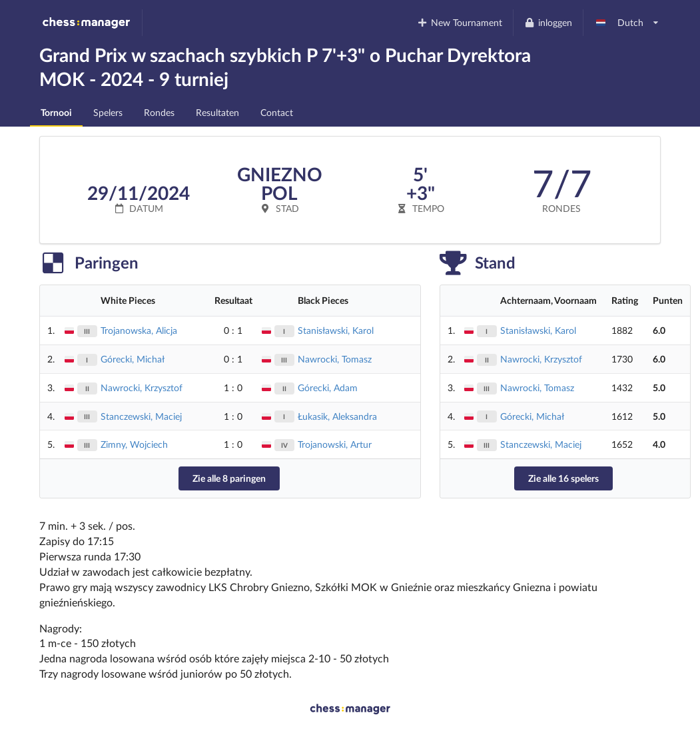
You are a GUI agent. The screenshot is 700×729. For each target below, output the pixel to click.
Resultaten (217, 112)
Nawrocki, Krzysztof (142, 387)
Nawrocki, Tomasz (335, 359)
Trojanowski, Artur (335, 444)
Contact (277, 112)
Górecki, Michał (133, 359)
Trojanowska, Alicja (139, 330)
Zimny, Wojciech (134, 444)
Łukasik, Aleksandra (337, 416)
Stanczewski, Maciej (141, 416)
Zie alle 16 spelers (563, 478)
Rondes (159, 112)
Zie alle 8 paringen (229, 478)
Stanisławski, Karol (336, 330)
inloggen (548, 22)
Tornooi (56, 112)
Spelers (108, 112)
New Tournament (460, 22)
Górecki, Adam (328, 387)
